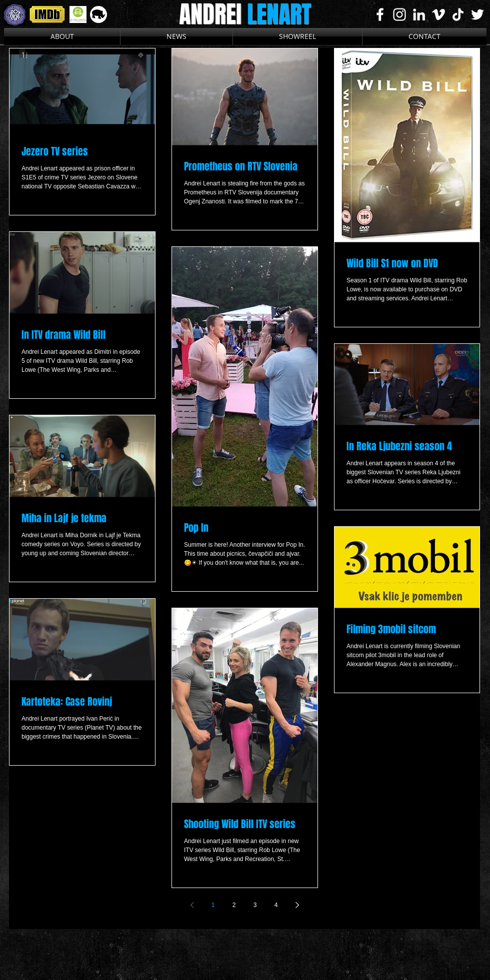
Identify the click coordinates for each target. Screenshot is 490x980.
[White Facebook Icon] (380, 14)
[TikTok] (458, 14)
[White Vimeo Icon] (438, 14)
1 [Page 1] (213, 905)
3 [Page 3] (255, 905)
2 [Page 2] (234, 905)
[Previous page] (192, 905)
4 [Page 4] (276, 905)
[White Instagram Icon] (399, 14)
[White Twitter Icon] (477, 14)
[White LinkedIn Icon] (419, 14)
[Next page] (297, 905)
